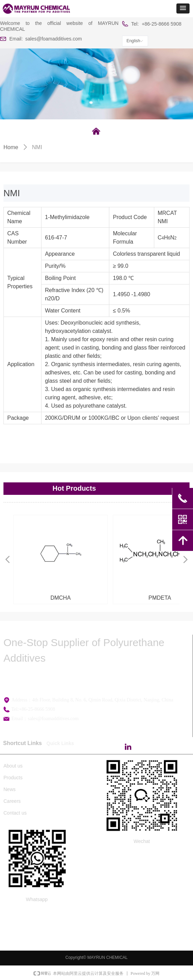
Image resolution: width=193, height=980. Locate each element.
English (133, 41)
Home (11, 147)
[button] (183, 8)
